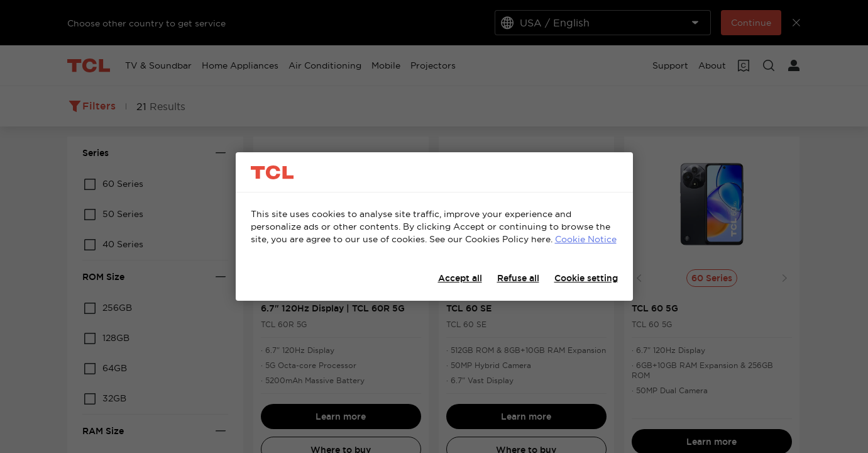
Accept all (460, 278)
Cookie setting (586, 278)
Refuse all (518, 278)
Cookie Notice (586, 239)
